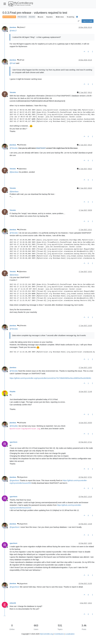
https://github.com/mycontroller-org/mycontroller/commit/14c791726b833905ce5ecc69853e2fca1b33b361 (50, 378)
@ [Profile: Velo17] (13, 31)
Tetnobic (13, 92)
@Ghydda (22, 423)
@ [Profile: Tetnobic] (14, 148)
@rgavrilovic (22, 477)
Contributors (59, 634)
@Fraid (21, 60)
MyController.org (47, 634)
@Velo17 (21, 27)
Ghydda (12, 392)
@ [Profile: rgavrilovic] (14, 480)
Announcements (9, 17)
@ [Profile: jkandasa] (14, 172)
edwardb (13, 603)
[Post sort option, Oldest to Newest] (79, 21)
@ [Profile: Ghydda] (14, 426)
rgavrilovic (13, 442)
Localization (70, 634)
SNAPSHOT (41, 148)
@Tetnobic (22, 145)
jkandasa (13, 27)
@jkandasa (22, 169)
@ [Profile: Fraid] (12, 63)
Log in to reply (88, 21)
